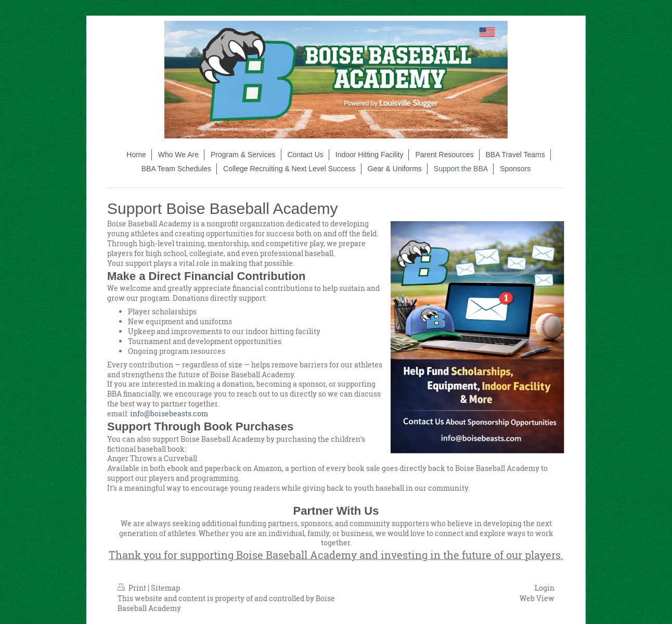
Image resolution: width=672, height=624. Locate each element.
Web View (537, 598)
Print (133, 588)
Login (545, 588)
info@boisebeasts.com (158, 413)
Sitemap (165, 588)
